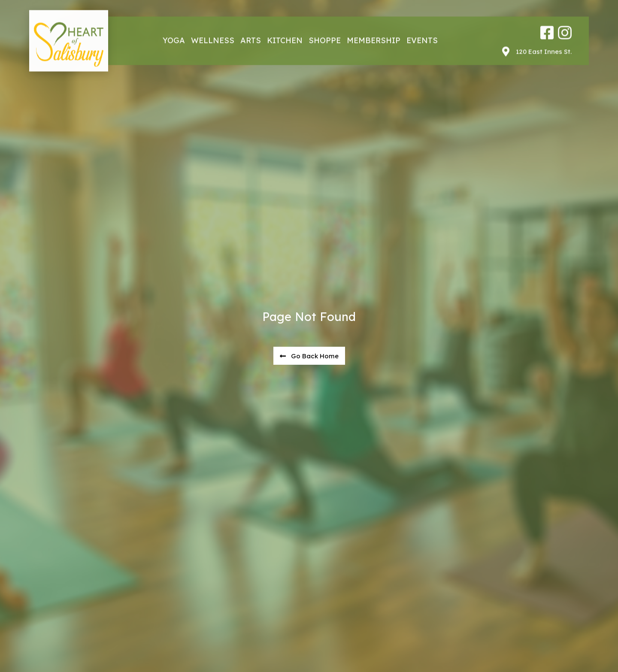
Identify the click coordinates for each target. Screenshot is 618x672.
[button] (309, 356)
